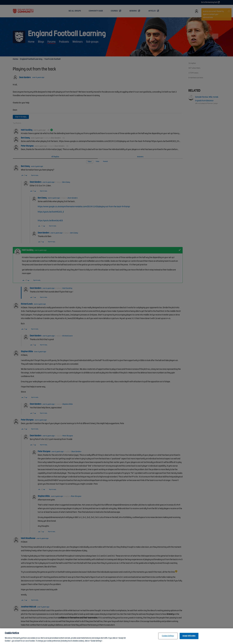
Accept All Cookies (189, 636)
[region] (116, 636)
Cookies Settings (168, 636)
